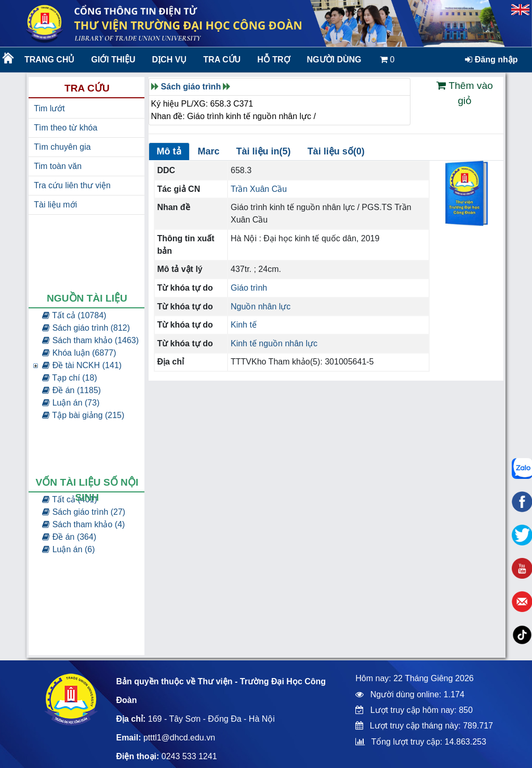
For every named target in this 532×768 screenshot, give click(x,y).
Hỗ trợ (274, 60)
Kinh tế (244, 325)
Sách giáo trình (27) (84, 512)
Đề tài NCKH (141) (82, 365)
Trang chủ (49, 60)
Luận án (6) (68, 549)
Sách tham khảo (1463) (90, 340)
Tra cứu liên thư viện (72, 185)
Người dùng (334, 60)
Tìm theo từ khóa (65, 128)
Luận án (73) (71, 403)
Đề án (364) (69, 537)
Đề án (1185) (71, 390)
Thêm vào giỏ (464, 93)
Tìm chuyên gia (62, 147)
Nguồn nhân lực (261, 307)
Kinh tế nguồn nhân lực (274, 343)
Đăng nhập (491, 60)
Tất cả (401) (70, 499)
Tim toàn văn (58, 166)
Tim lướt (49, 108)
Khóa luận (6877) (79, 353)
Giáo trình (249, 288)
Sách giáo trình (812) (86, 328)
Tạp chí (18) (70, 378)
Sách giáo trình (191, 87)
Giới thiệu (113, 60)
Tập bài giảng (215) (83, 415)
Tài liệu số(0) (336, 151)
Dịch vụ (170, 60)
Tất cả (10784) (74, 315)
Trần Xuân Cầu (259, 189)
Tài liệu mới (55, 205)
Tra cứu (222, 60)
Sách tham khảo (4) (83, 524)
